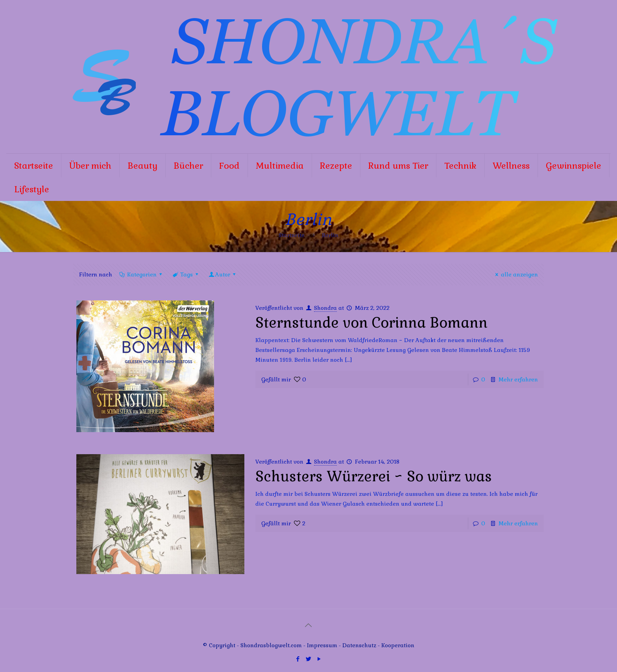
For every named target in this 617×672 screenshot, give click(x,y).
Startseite (292, 235)
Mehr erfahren (518, 379)
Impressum (322, 645)
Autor (223, 274)
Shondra (325, 308)
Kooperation (398, 645)
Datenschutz (360, 645)
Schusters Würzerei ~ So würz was (374, 477)
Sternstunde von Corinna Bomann (371, 323)
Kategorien (141, 274)
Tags (186, 274)
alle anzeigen (515, 274)
